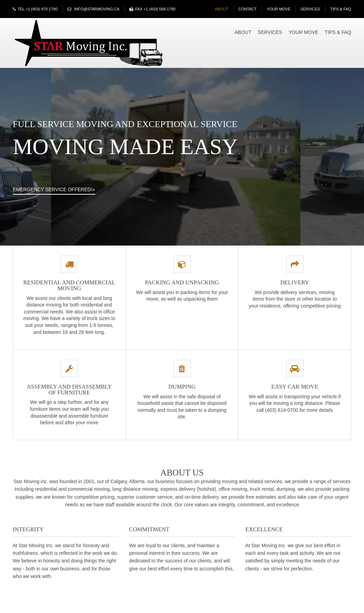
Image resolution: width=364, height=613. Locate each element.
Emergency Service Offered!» (54, 189)
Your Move (279, 9)
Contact (248, 9)
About (222, 9)
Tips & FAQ (341, 9)
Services (310, 9)
